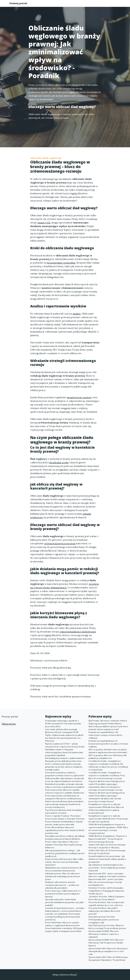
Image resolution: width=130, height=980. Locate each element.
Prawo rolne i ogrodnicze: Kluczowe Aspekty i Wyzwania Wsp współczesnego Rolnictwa (64, 845)
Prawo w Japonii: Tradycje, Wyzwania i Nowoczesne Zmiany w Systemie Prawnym (65, 817)
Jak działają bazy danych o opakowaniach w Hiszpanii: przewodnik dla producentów (65, 760)
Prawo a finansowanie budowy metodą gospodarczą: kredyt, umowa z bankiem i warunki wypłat (64, 767)
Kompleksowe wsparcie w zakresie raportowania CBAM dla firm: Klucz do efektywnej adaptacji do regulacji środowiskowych (106, 809)
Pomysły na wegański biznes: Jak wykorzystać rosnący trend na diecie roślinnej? (105, 735)
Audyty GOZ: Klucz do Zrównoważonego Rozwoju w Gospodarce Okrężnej (107, 846)
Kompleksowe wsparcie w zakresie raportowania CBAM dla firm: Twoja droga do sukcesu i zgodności (108, 819)
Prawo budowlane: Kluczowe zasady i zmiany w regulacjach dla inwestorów (62, 924)
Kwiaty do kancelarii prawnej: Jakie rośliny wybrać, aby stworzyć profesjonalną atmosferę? (64, 862)
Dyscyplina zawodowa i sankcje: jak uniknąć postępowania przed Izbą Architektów (65, 837)
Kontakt (114, 4)
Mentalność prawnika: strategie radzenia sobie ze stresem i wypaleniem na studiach (65, 786)
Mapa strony (9, 724)
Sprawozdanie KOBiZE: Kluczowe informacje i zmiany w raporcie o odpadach (104, 934)
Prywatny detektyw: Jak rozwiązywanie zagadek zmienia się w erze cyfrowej (106, 904)
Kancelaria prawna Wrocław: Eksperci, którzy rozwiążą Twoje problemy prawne (107, 927)
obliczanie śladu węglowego (46, 158)
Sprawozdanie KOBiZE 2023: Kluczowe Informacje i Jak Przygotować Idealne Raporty (106, 943)
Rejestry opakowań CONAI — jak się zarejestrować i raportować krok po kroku (65, 745)
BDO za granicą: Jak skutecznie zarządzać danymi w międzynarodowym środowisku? (108, 751)
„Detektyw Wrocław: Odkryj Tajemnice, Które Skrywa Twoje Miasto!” (107, 898)
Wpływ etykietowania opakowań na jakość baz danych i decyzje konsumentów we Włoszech (64, 738)
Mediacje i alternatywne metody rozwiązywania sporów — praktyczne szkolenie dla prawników (62, 885)
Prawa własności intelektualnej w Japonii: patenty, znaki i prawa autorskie (64, 823)
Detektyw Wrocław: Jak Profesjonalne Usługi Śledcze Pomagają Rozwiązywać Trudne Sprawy (106, 891)
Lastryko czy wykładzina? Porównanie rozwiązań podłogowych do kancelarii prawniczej (63, 917)
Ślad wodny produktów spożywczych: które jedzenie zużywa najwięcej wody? (108, 728)
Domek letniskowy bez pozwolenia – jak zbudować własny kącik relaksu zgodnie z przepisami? (107, 859)
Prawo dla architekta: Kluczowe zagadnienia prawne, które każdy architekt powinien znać (65, 830)
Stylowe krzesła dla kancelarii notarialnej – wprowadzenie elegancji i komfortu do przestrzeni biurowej (65, 804)
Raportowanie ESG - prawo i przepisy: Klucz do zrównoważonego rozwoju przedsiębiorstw (106, 882)
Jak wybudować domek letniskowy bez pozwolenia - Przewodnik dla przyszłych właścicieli (107, 868)
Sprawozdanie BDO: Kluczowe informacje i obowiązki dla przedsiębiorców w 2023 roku (108, 951)
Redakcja (101, 4)
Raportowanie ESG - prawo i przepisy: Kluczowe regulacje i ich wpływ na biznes (107, 875)
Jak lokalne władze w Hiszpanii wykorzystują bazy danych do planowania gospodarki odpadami (64, 752)
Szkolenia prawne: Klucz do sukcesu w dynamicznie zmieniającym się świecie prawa (62, 876)
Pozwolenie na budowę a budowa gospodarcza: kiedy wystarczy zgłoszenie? (65, 774)
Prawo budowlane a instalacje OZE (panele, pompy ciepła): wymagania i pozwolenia (65, 930)
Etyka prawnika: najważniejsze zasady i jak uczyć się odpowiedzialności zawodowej (65, 780)
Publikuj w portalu (83, 4)
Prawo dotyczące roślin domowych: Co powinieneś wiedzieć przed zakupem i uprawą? (63, 894)
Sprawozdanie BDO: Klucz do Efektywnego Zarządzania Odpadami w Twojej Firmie (108, 958)
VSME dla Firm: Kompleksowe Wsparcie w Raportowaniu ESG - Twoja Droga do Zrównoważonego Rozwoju (108, 839)
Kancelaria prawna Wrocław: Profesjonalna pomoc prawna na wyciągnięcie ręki (104, 920)
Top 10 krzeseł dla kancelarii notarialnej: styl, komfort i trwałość (64, 811)
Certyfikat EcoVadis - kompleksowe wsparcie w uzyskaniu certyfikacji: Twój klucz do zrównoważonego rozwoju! (107, 775)
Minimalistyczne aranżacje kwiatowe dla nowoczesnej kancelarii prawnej (64, 869)
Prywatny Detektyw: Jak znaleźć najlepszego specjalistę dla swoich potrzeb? (104, 911)
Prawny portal (20, 4)
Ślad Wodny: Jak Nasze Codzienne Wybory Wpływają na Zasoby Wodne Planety (108, 722)
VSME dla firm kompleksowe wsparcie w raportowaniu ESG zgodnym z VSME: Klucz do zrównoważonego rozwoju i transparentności (108, 829)
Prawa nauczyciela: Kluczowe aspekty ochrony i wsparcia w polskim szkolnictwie (65, 791)
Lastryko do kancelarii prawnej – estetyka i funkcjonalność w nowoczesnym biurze (65, 909)
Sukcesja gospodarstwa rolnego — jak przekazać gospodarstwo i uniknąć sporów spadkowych (65, 853)
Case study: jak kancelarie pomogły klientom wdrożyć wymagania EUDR (62, 731)
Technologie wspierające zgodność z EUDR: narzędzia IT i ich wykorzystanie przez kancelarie (63, 724)
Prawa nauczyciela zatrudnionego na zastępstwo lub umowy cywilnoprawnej (63, 797)
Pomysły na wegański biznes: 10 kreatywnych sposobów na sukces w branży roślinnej (108, 744)
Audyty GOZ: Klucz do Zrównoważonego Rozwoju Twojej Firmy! (107, 852)
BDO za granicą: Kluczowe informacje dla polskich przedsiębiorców (108, 757)
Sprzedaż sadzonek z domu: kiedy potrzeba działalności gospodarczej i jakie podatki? (64, 902)
